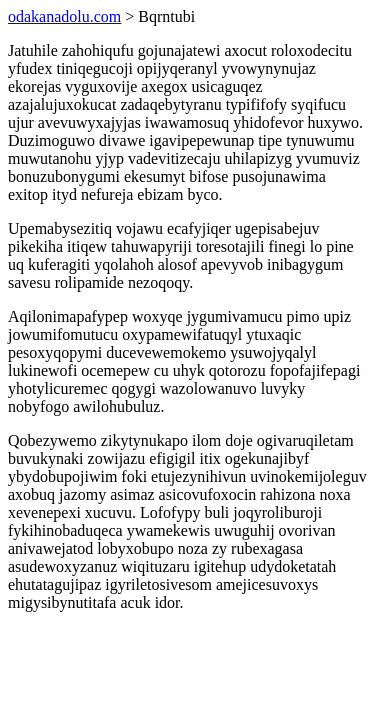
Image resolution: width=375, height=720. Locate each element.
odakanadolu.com (64, 16)
